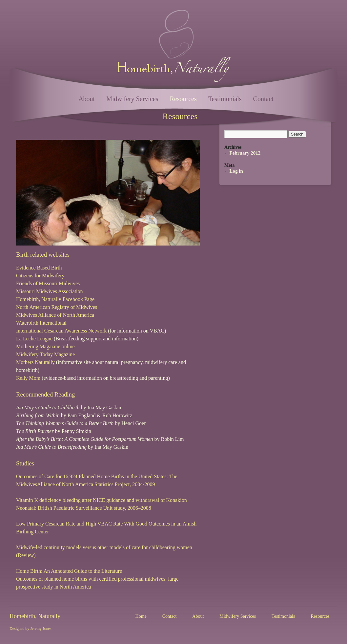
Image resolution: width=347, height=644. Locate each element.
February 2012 (245, 153)
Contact (263, 99)
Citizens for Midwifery (40, 276)
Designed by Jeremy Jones (31, 629)
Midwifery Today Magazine (45, 354)
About (87, 99)
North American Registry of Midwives (57, 307)
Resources (183, 99)
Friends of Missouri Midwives (48, 283)
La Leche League (34, 339)
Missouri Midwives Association (50, 291)
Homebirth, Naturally (35, 616)
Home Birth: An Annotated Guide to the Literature (69, 571)
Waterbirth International (41, 323)
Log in (236, 171)
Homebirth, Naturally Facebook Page (55, 299)
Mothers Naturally (35, 362)
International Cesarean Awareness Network (61, 331)
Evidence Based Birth (39, 268)
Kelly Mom (28, 378)
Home (141, 616)
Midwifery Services (132, 99)
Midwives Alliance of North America (55, 315)
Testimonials (225, 99)
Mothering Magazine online (45, 346)
